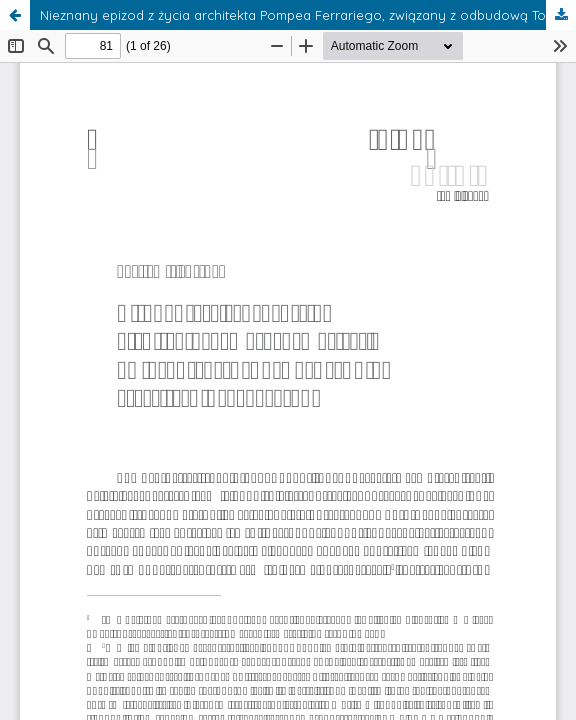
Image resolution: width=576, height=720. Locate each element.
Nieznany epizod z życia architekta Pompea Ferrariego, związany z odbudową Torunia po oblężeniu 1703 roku (308, 15)
